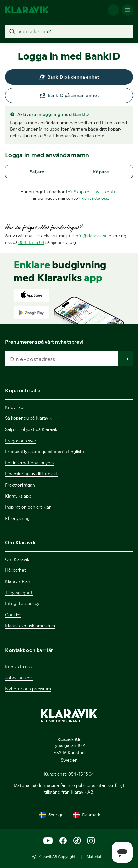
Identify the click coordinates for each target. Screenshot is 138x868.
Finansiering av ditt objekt (32, 474)
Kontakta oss (95, 198)
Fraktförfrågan (20, 485)
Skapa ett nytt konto (95, 192)
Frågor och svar (21, 441)
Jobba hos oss (19, 678)
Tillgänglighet (19, 593)
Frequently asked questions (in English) (44, 452)
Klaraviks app (18, 496)
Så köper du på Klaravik (28, 418)
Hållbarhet (16, 570)
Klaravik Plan (18, 581)
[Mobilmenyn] (127, 10)
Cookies (13, 615)
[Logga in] (114, 10)
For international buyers (29, 463)
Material (94, 857)
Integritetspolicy (22, 603)
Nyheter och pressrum (28, 689)
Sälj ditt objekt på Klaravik (31, 429)
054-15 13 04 (31, 242)
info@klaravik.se (91, 236)
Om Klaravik (17, 559)
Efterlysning (17, 518)
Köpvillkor (15, 407)
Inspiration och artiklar (28, 507)
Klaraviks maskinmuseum (30, 626)
